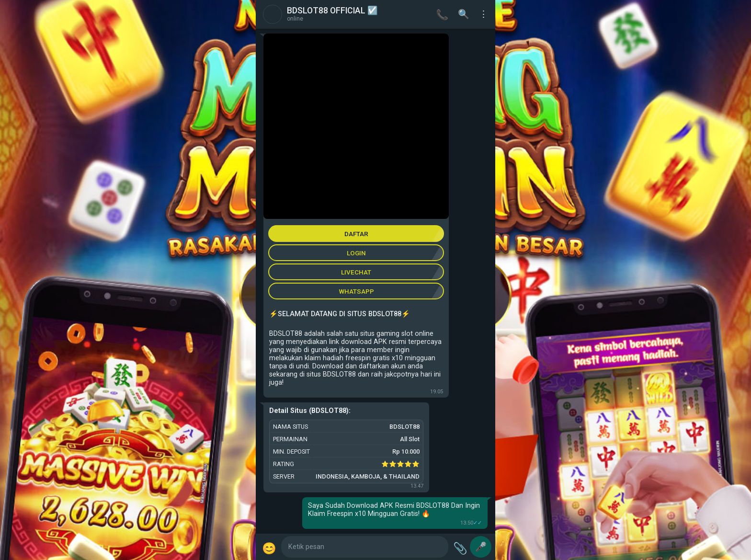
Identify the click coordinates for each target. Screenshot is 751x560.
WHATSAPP (356, 291)
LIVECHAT (356, 272)
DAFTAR (356, 234)
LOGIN (356, 253)
